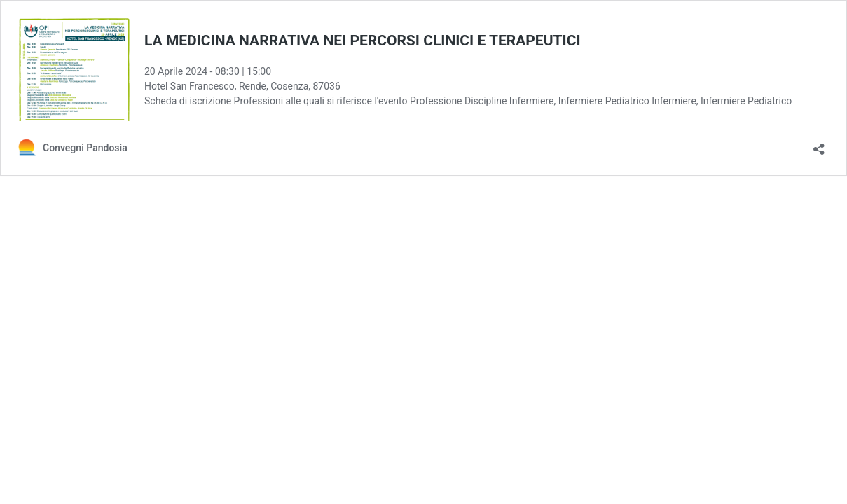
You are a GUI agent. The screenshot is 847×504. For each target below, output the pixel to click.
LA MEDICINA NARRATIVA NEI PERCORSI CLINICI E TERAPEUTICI (363, 41)
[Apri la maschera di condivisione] (819, 145)
